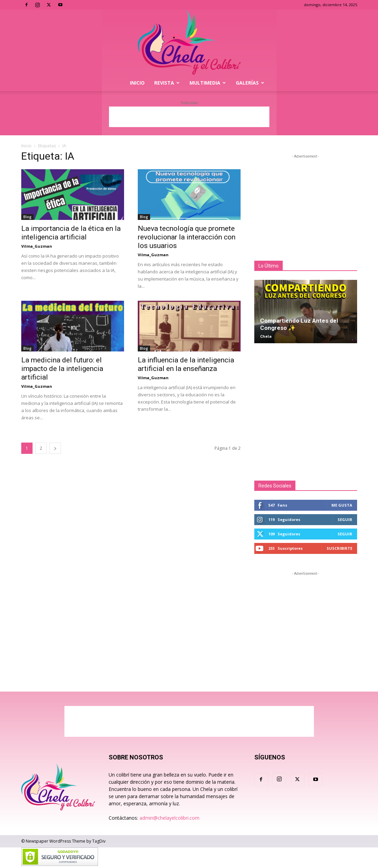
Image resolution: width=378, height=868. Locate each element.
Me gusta (342, 505)
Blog (27, 217)
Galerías (250, 83)
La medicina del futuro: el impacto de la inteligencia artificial (62, 369)
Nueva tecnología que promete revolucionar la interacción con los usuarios (187, 237)
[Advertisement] (189, 117)
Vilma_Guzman (37, 246)
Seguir (345, 519)
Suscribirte (339, 548)
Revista (167, 83)
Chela (266, 336)
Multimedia (208, 83)
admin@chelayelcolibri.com (169, 818)
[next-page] (55, 448)
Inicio (137, 83)
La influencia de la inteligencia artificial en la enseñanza (186, 364)
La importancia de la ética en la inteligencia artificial (71, 233)
